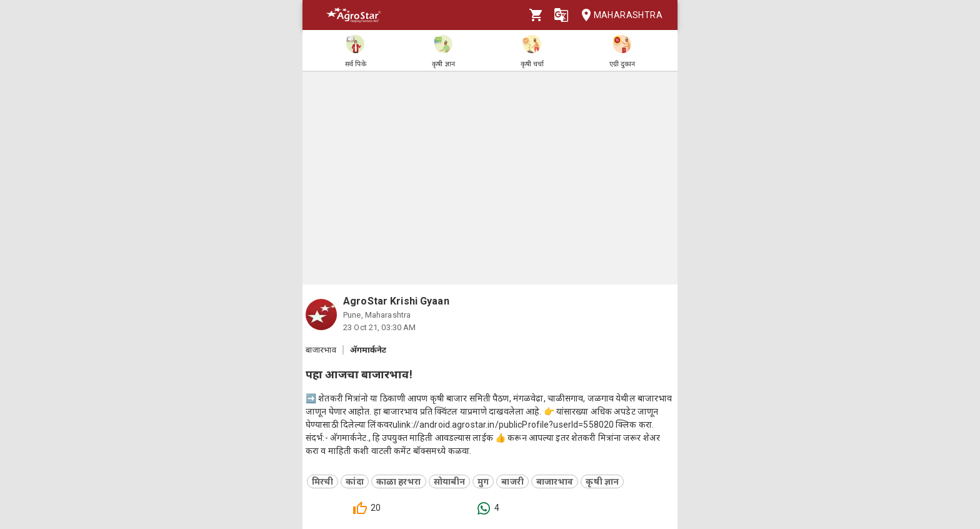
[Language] (561, 15)
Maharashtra (618, 15)
